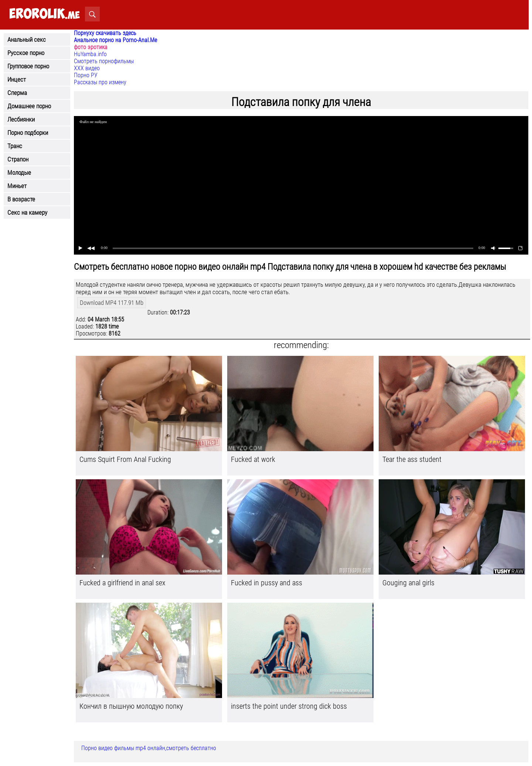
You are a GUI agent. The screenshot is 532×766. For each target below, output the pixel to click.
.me (45, 14)
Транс (15, 146)
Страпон (18, 159)
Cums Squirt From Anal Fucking (125, 459)
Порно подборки (28, 133)
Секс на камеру (27, 212)
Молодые (19, 173)
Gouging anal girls (408, 583)
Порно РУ (86, 75)
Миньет (17, 186)
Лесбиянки (21, 119)
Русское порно (26, 53)
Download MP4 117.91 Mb (112, 303)
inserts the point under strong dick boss (289, 706)
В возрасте (21, 199)
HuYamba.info (90, 54)
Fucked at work (253, 459)
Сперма (17, 93)
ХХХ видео (87, 68)
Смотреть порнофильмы (104, 61)
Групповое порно (28, 66)
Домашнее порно (29, 106)
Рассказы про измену (100, 82)
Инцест (17, 79)
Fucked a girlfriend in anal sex (122, 583)
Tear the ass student (412, 459)
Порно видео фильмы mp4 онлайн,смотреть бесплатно (149, 748)
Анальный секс (27, 40)
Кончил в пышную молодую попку (131, 706)
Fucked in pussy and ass (267, 583)
